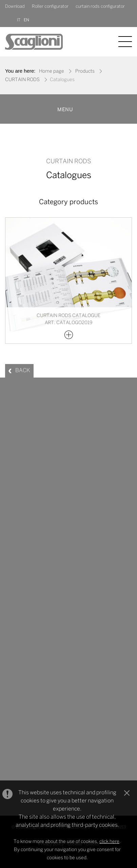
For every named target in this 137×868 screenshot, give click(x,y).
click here (109, 842)
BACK (23, 371)
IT (19, 20)
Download (15, 7)
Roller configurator (50, 7)
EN (26, 20)
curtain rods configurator (100, 7)
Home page (52, 71)
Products (85, 71)
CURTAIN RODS (22, 80)
